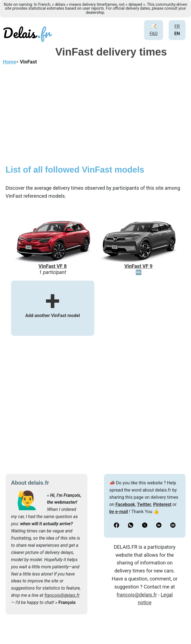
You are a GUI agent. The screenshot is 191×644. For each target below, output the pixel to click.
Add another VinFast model (53, 308)
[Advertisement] (95, 118)
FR (177, 26)
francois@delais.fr (62, 595)
